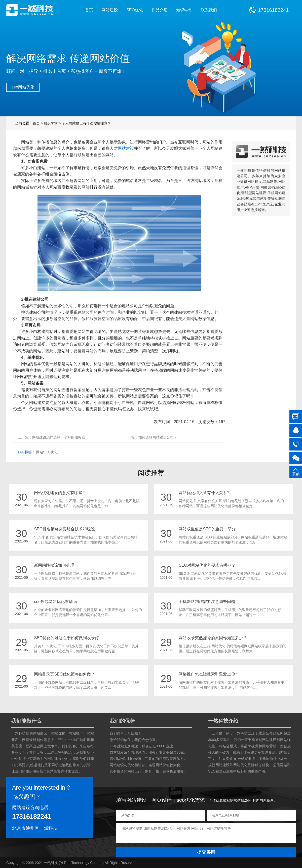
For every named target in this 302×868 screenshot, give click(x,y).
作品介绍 (160, 10)
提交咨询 (206, 852)
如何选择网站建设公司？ (158, 447)
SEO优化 (135, 10)
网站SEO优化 (47, 462)
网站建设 (110, 10)
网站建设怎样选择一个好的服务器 (59, 447)
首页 (89, 10)
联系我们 (209, 10)
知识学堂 (184, 10)
